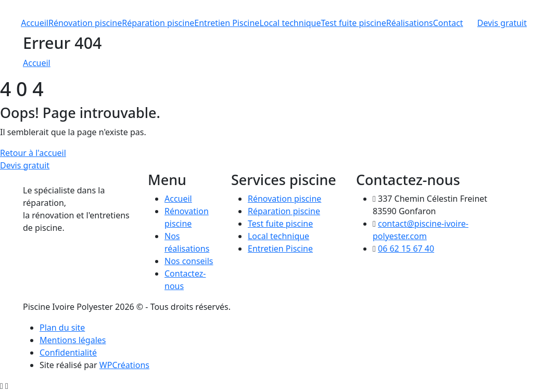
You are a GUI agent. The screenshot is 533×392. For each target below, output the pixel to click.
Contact (448, 23)
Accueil (35, 23)
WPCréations (124, 365)
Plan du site (62, 328)
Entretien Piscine (227, 23)
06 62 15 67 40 (406, 249)
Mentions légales (73, 340)
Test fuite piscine (354, 23)
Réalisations (410, 23)
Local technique (290, 23)
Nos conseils (189, 261)
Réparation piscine (158, 23)
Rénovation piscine (85, 23)
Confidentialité (68, 352)
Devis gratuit (502, 23)
